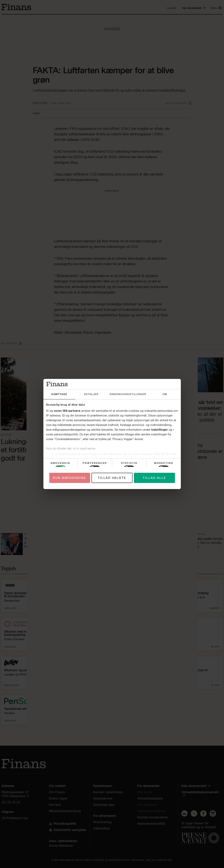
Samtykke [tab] (59, 394)
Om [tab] (165, 394)
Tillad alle (154, 478)
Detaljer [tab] (91, 394)
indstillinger (160, 430)
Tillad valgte (112, 478)
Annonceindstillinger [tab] (128, 394)
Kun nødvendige (70, 478)
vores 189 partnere (67, 411)
